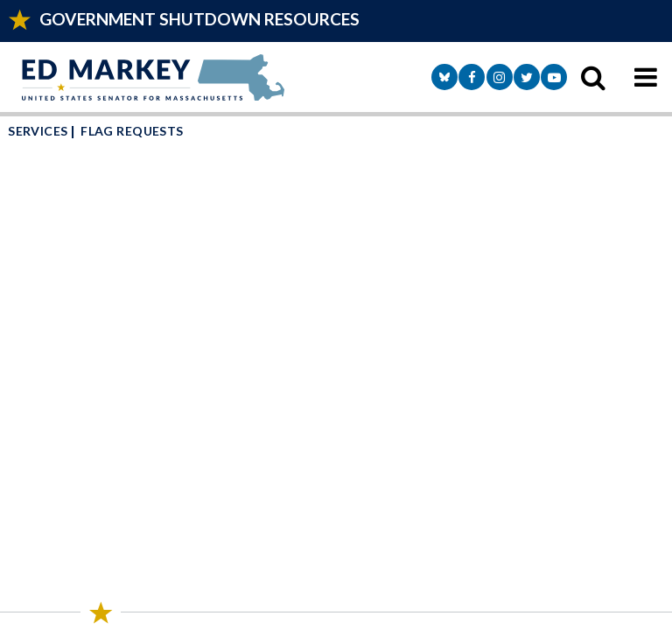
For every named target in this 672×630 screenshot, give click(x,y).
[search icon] (593, 77)
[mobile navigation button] (646, 77)
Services (38, 131)
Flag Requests (132, 131)
